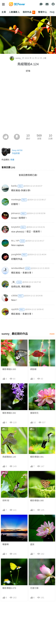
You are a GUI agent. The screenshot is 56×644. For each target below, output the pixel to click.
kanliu (14, 186)
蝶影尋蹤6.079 (9, 588)
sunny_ (16, 58)
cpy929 (15, 309)
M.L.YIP (15, 241)
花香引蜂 (34, 588)
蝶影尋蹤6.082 (9, 413)
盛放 (32, 544)
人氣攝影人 (14, 12)
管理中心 (42, 12)
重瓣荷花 (34, 413)
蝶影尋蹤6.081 (37, 457)
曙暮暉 (6, 544)
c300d (14, 295)
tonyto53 (16, 227)
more (52, 334)
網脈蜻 (33, 369)
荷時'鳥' (6, 501)
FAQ (52, 12)
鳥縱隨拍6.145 (9, 457)
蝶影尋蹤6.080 (37, 501)
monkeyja (16, 199)
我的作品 (29, 12)
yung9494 (16, 254)
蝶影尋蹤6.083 (9, 369)
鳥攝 (12, 160)
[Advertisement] (28, 104)
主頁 (4, 12)
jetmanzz (16, 213)
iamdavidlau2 (18, 268)
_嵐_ (14, 282)
